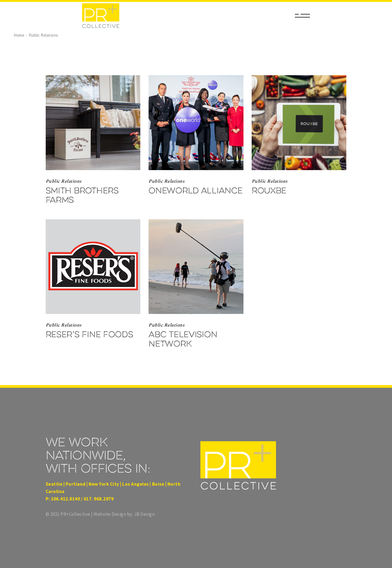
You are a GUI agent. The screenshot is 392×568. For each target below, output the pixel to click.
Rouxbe (269, 191)
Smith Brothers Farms (82, 195)
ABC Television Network (183, 339)
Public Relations (64, 181)
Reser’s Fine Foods (89, 334)
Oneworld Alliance (195, 191)
